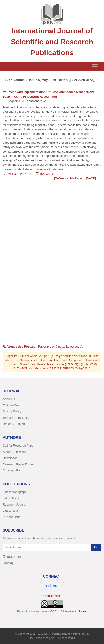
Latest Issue (11, 511)
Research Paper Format (19, 464)
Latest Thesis (12, 498)
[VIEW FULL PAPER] (17, 174)
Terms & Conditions (16, 418)
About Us (9, 399)
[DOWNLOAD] (50, 174)
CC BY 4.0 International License (69, 611)
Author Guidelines (14, 452)
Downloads (10, 458)
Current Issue (12, 517)
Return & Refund (14, 424)
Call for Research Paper (19, 445)
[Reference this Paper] (69, 178)
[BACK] (91, 178)
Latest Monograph (15, 492)
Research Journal (14, 505)
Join (96, 547)
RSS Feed (12, 557)
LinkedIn (52, 586)
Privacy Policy (12, 411)
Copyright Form (13, 470)
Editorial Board (12, 405)
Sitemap (8, 563)
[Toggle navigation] (95, 66)
